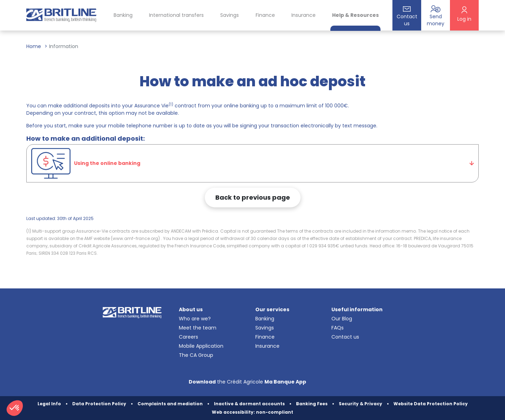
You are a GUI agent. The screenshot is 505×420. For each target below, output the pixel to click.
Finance (265, 337)
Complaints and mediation (170, 404)
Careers (188, 337)
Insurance (304, 15)
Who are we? (195, 319)
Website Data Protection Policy (431, 404)
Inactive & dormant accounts (249, 404)
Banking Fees (312, 404)
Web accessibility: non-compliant (252, 412)
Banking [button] (123, 15)
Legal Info (49, 404)
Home (34, 46)
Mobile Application (201, 346)
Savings (265, 328)
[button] (15, 408)
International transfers (176, 15)
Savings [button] (230, 15)
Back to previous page (253, 197)
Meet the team (198, 328)
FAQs (338, 328)
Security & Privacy (361, 404)
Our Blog (342, 319)
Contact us (345, 337)
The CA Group (196, 355)
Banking (265, 319)
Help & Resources (355, 15)
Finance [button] (265, 15)
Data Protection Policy (99, 404)
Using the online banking (86, 164)
